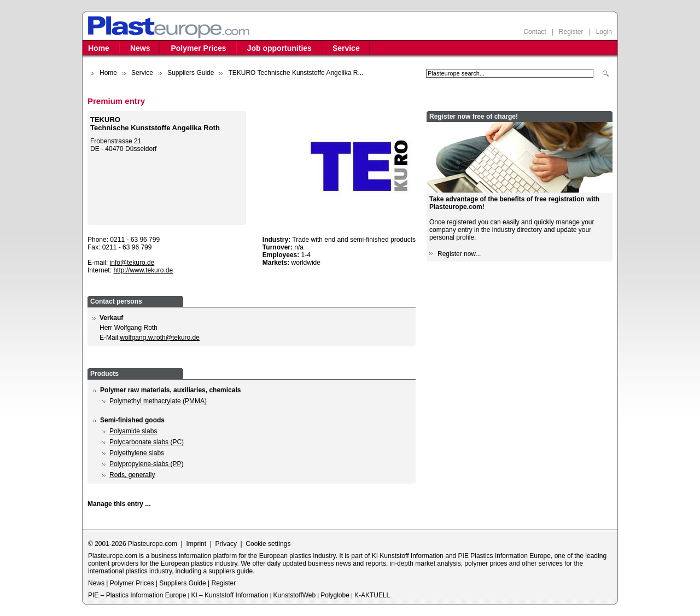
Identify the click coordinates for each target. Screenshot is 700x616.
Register (571, 32)
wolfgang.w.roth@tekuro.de (160, 338)
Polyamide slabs (133, 431)
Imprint (196, 544)
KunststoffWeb (295, 595)
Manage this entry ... (119, 504)
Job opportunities (279, 48)
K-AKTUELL (372, 595)
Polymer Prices (198, 48)
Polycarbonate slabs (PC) (147, 442)
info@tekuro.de (132, 263)
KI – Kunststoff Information (229, 595)
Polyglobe (335, 595)
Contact (535, 32)
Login (604, 32)
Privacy (226, 544)
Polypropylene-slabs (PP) (146, 464)
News (140, 48)
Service (346, 48)
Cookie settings (268, 544)
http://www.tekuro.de (143, 270)
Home (99, 48)
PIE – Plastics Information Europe (137, 595)
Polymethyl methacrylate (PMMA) (158, 401)
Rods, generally (132, 475)
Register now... (459, 254)
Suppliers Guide (191, 73)
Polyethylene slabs (137, 453)
